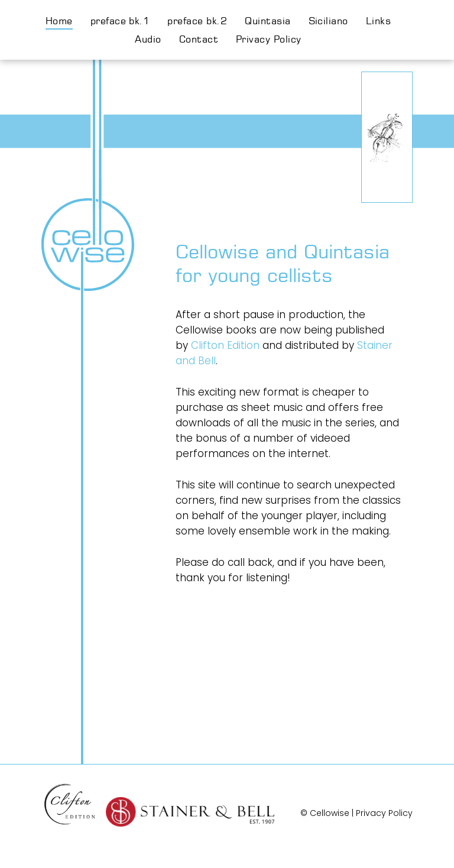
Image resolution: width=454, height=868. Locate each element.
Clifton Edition (225, 345)
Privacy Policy (384, 813)
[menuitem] (68, 21)
